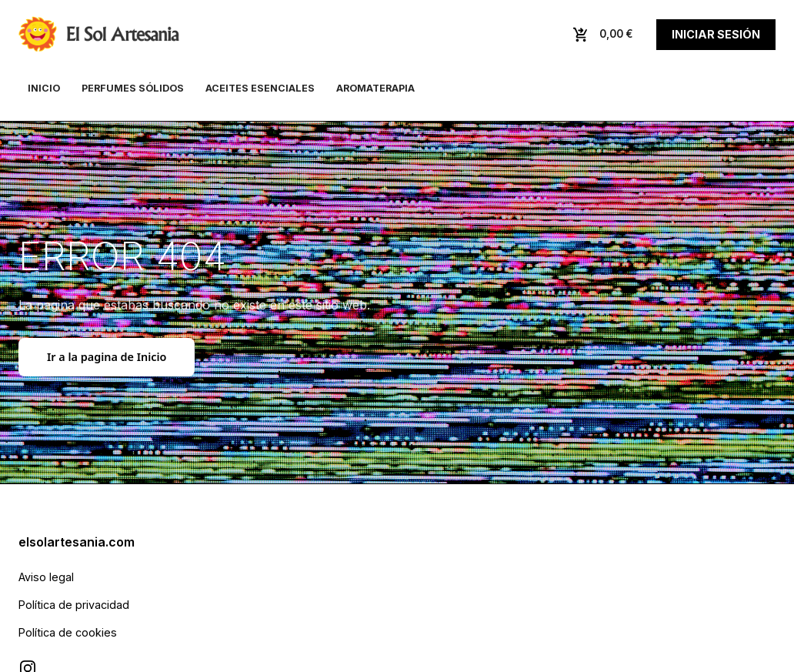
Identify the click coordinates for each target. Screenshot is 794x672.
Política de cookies (68, 632)
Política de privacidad (74, 605)
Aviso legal (46, 577)
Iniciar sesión (716, 34)
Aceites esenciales (260, 88)
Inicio (44, 88)
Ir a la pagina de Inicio (107, 357)
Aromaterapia (375, 88)
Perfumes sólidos (133, 88)
